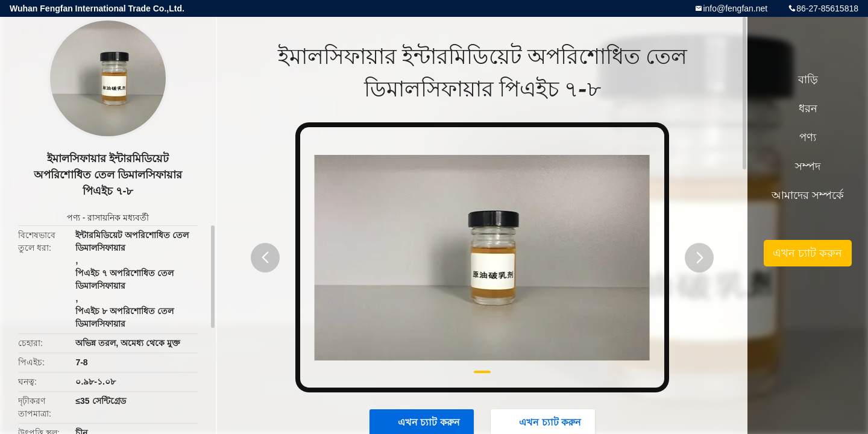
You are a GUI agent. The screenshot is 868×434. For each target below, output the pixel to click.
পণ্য (74, 218)
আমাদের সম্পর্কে (808, 195)
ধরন (808, 108)
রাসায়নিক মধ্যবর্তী (118, 218)
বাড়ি (808, 80)
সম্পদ (808, 166)
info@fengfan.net (735, 8)
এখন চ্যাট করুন (807, 253)
